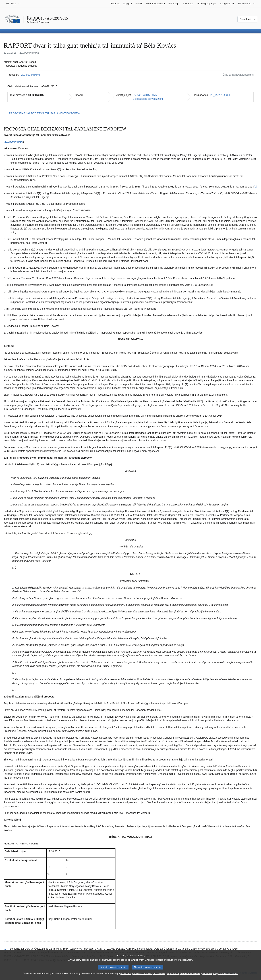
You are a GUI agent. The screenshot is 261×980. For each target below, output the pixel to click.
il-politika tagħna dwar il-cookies (184, 977)
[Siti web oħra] (247, 4)
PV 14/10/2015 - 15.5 (145, 95)
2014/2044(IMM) (31, 75)
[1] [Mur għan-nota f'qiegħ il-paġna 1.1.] (255, 187)
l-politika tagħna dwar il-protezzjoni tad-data (143, 977)
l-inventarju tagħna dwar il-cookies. (220, 977)
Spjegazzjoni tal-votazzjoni (148, 99)
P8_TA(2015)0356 (220, 95)
